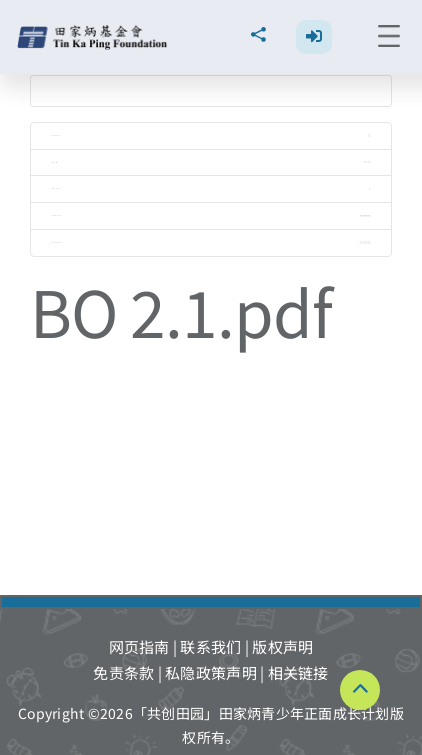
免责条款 (123, 672)
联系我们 (210, 646)
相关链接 (298, 672)
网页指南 (139, 646)
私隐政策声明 (211, 672)
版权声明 (282, 646)
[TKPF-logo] (94, 32)
